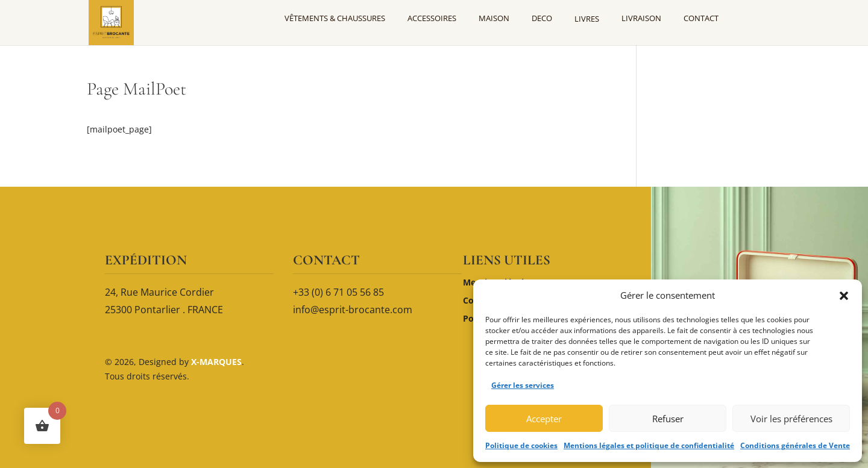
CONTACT (701, 18)
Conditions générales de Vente (795, 445)
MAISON (494, 18)
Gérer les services (523, 385)
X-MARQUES (215, 362)
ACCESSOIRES (432, 18)
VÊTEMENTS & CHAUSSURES (335, 18)
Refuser (668, 419)
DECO (542, 18)
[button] (844, 296)
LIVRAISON (641, 18)
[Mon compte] (756, 18)
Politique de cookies (521, 445)
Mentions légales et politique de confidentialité (649, 445)
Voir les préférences (791, 419)
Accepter (544, 419)
